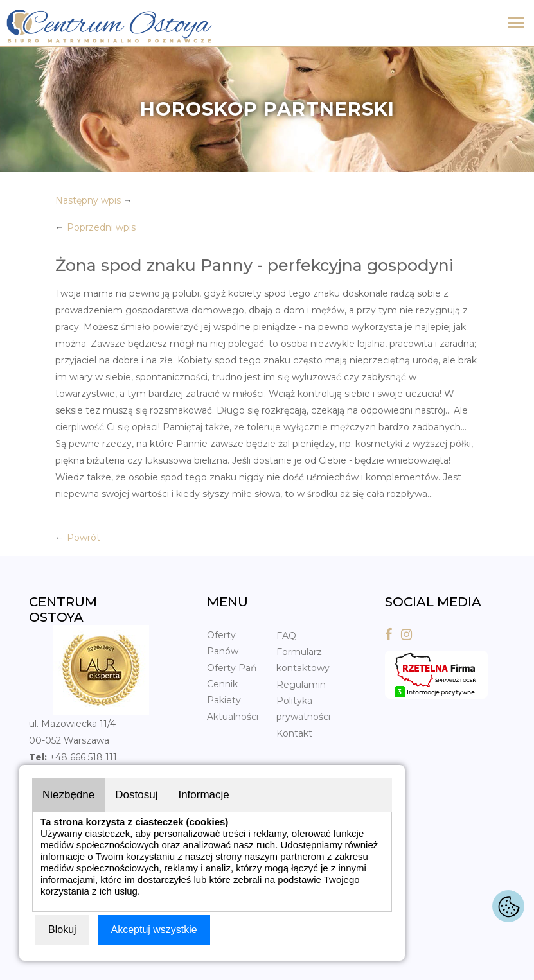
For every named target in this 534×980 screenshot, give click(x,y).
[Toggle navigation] (516, 24)
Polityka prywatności (303, 709)
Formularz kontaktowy (303, 660)
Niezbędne (68, 795)
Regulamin (301, 685)
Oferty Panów (223, 643)
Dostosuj (136, 795)
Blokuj (62, 930)
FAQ (286, 636)
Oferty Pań (232, 668)
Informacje (203, 795)
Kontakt (294, 733)
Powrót (84, 538)
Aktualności (233, 717)
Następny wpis (88, 200)
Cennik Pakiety (224, 692)
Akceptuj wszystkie (154, 930)
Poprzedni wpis (101, 227)
